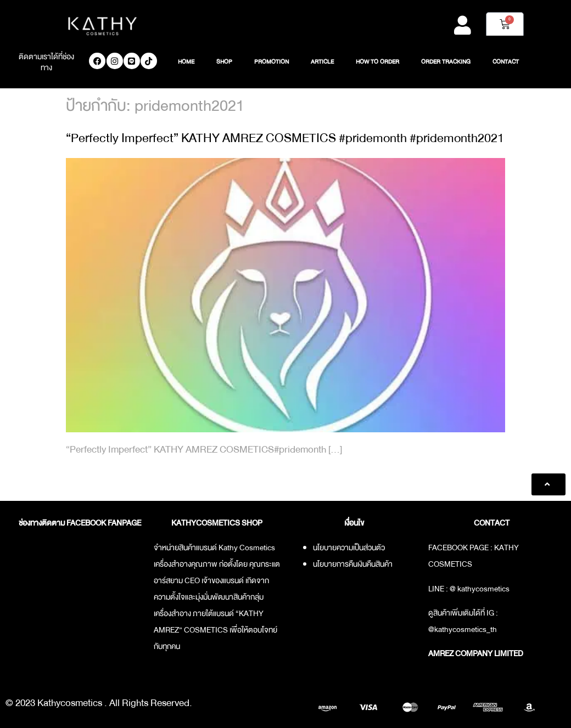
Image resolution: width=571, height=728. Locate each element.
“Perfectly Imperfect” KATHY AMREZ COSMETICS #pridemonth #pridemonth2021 (285, 138)
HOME (186, 62)
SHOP (224, 62)
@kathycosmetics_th (463, 629)
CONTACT (506, 62)
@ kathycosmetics (480, 589)
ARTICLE (322, 62)
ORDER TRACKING (446, 62)
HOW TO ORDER (377, 62)
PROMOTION (271, 62)
